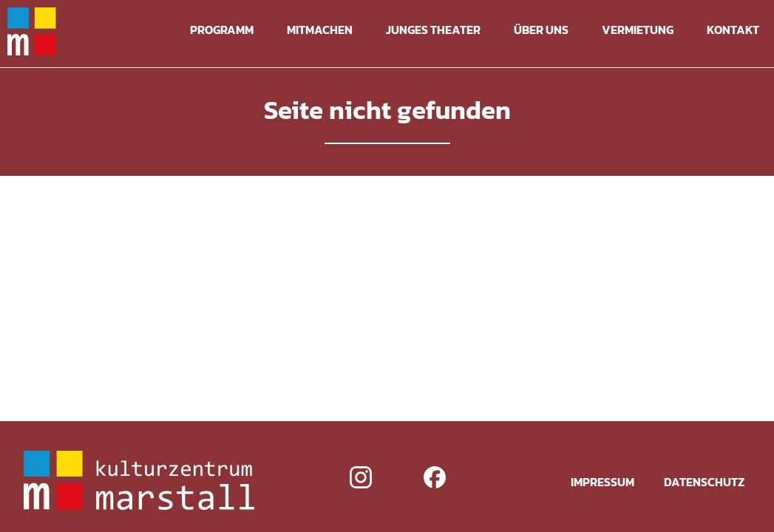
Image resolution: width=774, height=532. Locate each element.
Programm (222, 30)
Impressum (602, 482)
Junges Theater (433, 30)
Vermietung (638, 30)
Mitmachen (320, 30)
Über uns (541, 30)
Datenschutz (704, 482)
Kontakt (733, 30)
